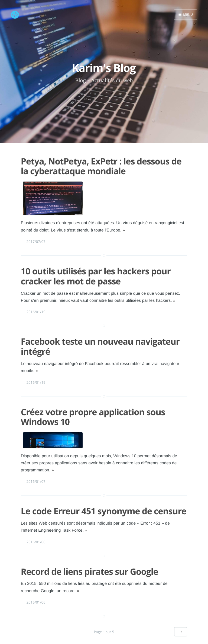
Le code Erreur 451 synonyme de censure (104, 504)
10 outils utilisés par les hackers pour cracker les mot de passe (96, 269)
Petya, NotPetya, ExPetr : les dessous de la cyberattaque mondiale (101, 159)
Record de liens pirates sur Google (90, 565)
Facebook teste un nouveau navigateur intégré (100, 340)
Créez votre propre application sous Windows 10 (93, 410)
